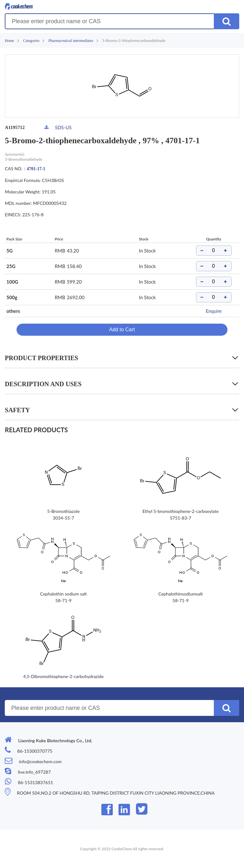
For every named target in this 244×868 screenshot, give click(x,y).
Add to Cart (122, 330)
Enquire (213, 311)
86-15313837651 (35, 782)
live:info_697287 (34, 772)
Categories (31, 41)
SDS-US (63, 127)
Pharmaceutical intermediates (71, 41)
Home (9, 41)
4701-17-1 (36, 169)
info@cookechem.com (40, 761)
